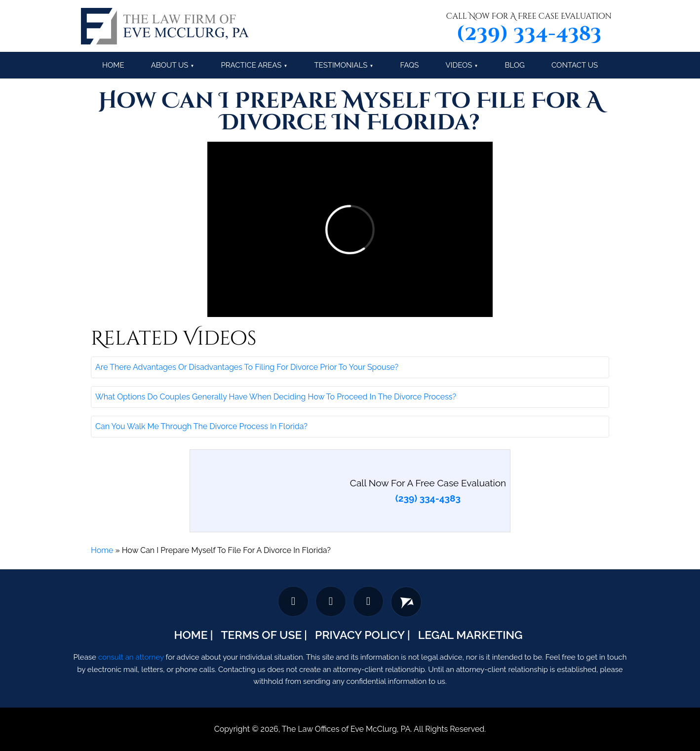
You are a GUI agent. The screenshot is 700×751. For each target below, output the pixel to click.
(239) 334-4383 (529, 34)
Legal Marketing (470, 635)
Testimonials (341, 65)
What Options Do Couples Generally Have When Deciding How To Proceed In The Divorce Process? (276, 397)
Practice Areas (251, 65)
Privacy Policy (360, 635)
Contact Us (575, 65)
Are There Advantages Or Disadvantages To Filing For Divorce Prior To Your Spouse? (247, 367)
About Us (170, 65)
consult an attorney (131, 657)
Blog (515, 65)
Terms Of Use (261, 635)
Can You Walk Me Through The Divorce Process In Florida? (201, 426)
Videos (459, 65)
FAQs (409, 65)
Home (113, 65)
